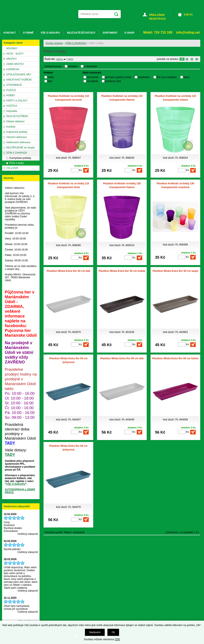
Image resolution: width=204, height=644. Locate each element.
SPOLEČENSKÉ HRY (19, 75)
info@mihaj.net (188, 32)
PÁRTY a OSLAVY (17, 101)
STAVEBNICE (14, 85)
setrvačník (93, 77)
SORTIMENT (110, 33)
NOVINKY (12, 48)
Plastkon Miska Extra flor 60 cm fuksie (175, 358)
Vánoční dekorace (17, 137)
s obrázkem (91, 66)
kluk (50, 81)
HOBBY (11, 95)
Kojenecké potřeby (17, 132)
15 (182, 59)
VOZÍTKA (12, 106)
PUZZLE (11, 90)
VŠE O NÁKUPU (16, 484)
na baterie (92, 81)
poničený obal (113, 81)
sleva (187, 77)
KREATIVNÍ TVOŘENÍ (19, 80)
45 (192, 59)
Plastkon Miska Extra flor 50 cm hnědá (122, 271)
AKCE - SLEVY (15, 54)
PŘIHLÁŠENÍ (157, 15)
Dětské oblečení (15, 121)
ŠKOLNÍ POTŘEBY (17, 116)
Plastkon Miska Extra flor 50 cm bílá (68, 271)
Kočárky (11, 127)
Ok (113, 632)
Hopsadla (12, 111)
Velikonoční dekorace (18, 142)
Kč (188, 15)
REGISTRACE (157, 19)
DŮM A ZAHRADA (76, 43)
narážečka (144, 77)
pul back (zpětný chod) (118, 77)
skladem (74, 66)
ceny (71, 59)
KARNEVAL (13, 69)
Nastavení (95, 632)
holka (51, 77)
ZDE (117, 639)
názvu (61, 59)
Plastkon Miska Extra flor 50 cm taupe (175, 271)
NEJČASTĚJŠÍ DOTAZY (81, 33)
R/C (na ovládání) (167, 77)
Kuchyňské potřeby (20, 158)
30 (187, 59)
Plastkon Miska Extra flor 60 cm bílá (122, 358)
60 (197, 59)
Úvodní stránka (54, 43)
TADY (10, 455)
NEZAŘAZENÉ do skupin (21, 148)
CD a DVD (12, 168)
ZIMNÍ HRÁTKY (15, 64)
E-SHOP (130, 33)
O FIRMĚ (28, 33)
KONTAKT (10, 33)
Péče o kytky (17, 163)
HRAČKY (12, 59)
